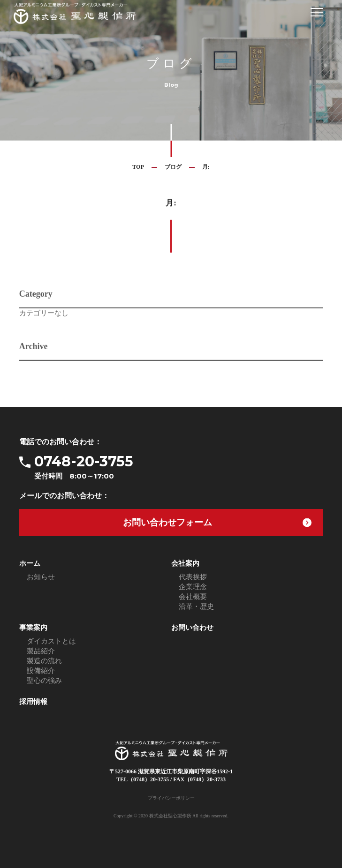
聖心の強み (44, 681)
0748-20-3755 (179, 467)
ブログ (173, 167)
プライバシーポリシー (171, 798)
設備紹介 (41, 671)
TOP (138, 167)
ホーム (30, 563)
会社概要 (193, 597)
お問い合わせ (192, 628)
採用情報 (33, 702)
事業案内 (33, 628)
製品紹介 (41, 651)
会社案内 (185, 563)
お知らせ (41, 577)
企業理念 (193, 587)
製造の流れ (44, 661)
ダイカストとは (51, 641)
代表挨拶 (193, 577)
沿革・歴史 (196, 606)
